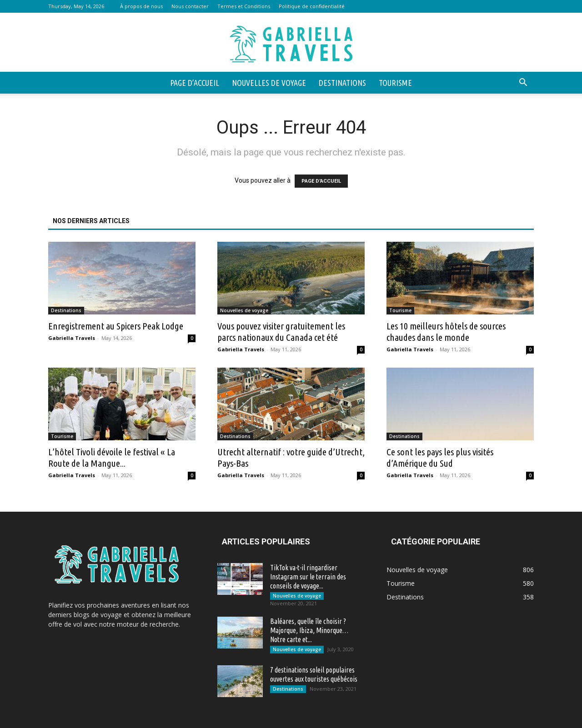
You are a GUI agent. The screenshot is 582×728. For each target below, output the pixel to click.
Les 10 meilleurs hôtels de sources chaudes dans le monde (446, 332)
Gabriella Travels (72, 338)
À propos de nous (141, 6)
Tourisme (395, 83)
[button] (523, 83)
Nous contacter (190, 6)
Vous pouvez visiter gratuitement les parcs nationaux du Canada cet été (281, 332)
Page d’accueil (195, 83)
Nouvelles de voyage (269, 83)
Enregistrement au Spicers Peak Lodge (116, 326)
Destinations (342, 83)
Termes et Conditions (244, 6)
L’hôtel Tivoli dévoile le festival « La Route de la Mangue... (112, 457)
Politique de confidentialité (312, 6)
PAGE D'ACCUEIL (321, 181)
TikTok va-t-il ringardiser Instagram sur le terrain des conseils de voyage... (308, 577)
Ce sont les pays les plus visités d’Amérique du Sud (440, 457)
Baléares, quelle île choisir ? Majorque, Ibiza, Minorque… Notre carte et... (309, 630)
